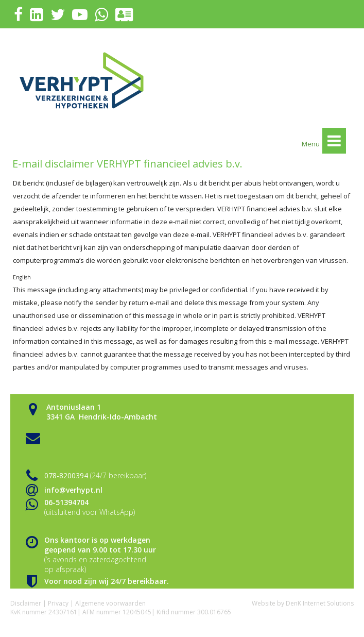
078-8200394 (66, 475)
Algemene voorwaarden (110, 603)
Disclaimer (26, 603)
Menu (324, 141)
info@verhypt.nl (73, 490)
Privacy (58, 603)
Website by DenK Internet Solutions (303, 603)
